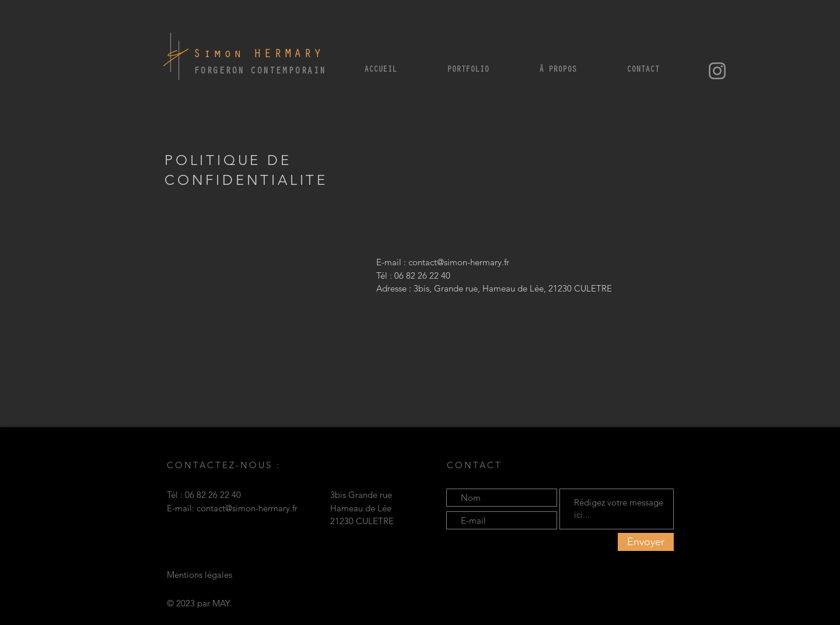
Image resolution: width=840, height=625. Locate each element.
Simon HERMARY (259, 55)
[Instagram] (717, 71)
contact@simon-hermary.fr (459, 262)
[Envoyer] (646, 542)
